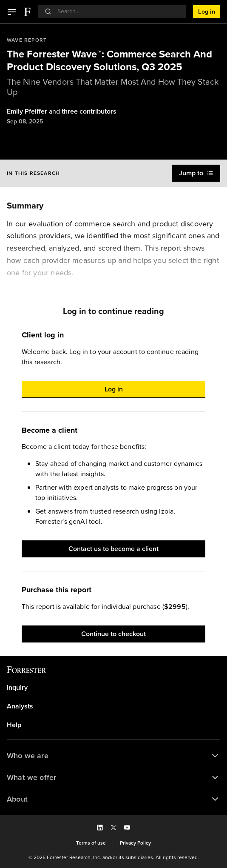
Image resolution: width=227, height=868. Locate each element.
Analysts (20, 706)
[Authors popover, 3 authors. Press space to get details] (82, 112)
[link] (113, 688)
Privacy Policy (135, 843)
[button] (12, 12)
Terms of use (91, 843)
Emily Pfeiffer (27, 112)
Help (14, 725)
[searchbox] (116, 11)
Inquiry (17, 688)
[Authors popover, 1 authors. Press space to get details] (27, 112)
